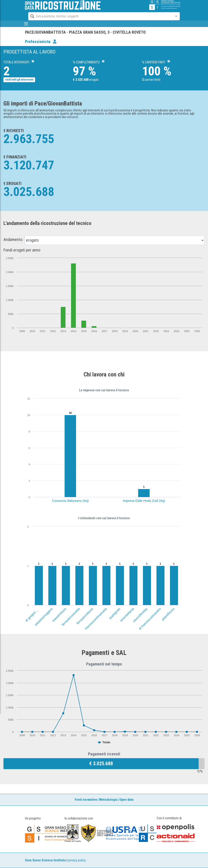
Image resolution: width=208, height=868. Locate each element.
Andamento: (13, 240)
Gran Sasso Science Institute (45, 860)
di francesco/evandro (150, 619)
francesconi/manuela (96, 619)
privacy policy (77, 860)
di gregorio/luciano (35, 612)
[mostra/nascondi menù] (26, 24)
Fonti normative (86, 800)
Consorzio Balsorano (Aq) (70, 501)
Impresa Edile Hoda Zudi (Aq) (144, 501)
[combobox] (100, 16)
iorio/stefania (127, 615)
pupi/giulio (115, 613)
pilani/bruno (168, 614)
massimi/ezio (59, 615)
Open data (126, 800)
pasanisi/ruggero (44, 617)
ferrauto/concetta (71, 617)
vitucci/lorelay (140, 615)
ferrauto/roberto (85, 616)
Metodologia (108, 800)
